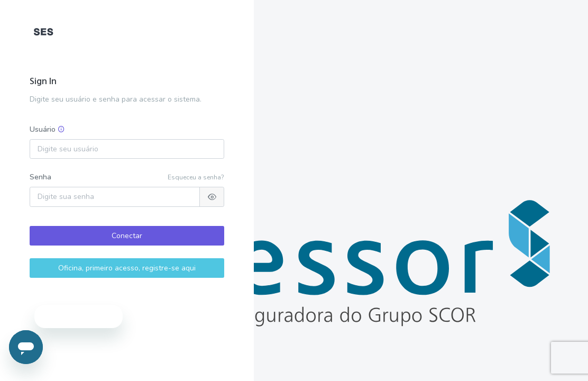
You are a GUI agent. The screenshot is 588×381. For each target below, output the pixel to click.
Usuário (47, 129)
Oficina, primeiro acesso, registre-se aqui (127, 268)
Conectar (127, 236)
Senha (40, 177)
